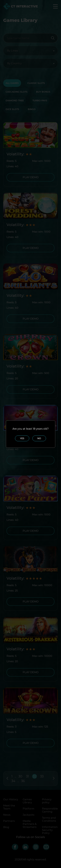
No (39, 438)
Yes (22, 438)
